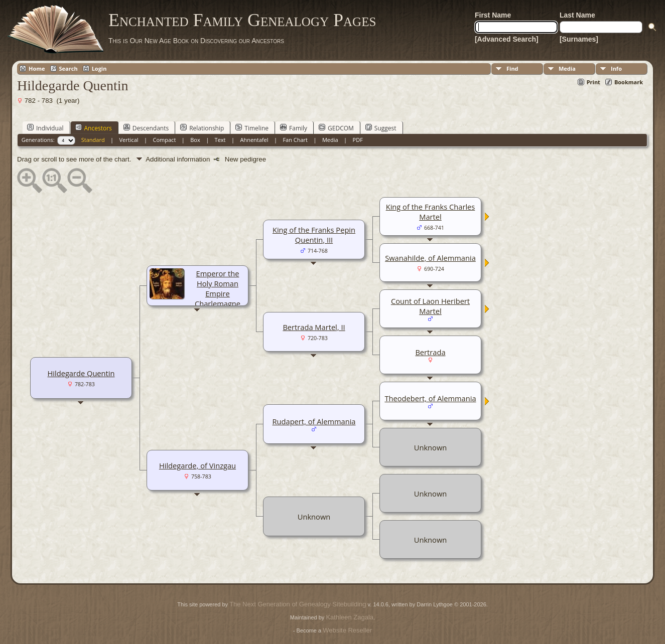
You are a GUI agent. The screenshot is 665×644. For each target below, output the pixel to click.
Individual (45, 128)
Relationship (202, 128)
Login (99, 68)
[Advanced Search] (507, 39)
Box (195, 140)
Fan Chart (295, 140)
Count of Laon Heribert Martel (430, 306)
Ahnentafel (254, 140)
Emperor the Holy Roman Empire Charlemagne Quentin (218, 293)
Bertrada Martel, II (314, 327)
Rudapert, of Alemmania (314, 421)
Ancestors (94, 128)
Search (69, 68)
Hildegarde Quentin (81, 373)
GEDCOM (336, 128)
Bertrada (430, 352)
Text (220, 140)
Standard (93, 140)
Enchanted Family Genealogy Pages (242, 20)
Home (37, 68)
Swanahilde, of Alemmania (430, 258)
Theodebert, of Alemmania (430, 398)
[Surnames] (579, 39)
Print (593, 82)
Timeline (252, 128)
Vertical (129, 140)
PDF (358, 140)
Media (567, 68)
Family (294, 128)
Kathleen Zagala (350, 617)
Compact (165, 140)
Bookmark (629, 82)
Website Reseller (347, 630)
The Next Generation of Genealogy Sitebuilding (298, 604)
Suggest (381, 128)
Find (512, 68)
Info (616, 68)
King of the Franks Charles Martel (431, 212)
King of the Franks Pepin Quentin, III (314, 235)
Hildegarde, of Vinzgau (197, 465)
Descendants (146, 128)
